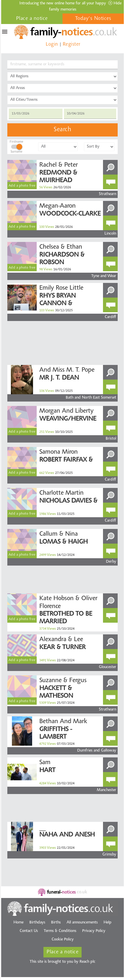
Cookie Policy (63, 940)
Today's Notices (93, 19)
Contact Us (29, 931)
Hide (115, 3)
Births (56, 923)
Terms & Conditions (60, 931)
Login (52, 44)
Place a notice (32, 19)
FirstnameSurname (16, 146)
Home (18, 923)
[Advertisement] (58, 331)
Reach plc (87, 962)
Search (62, 130)
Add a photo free (22, 186)
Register (72, 44)
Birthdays (37, 923)
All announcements (82, 923)
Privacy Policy (94, 931)
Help (108, 923)
